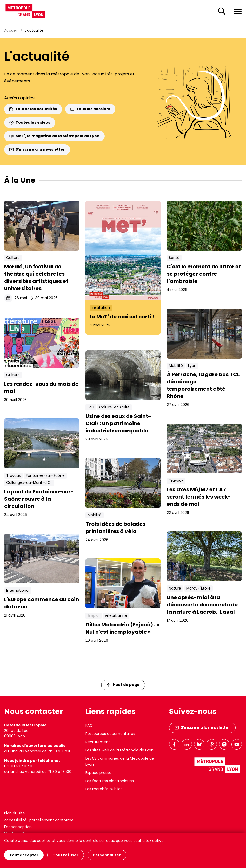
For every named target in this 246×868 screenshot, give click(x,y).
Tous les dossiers (90, 109)
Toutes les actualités (33, 109)
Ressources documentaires (110, 734)
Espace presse (98, 773)
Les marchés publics (104, 789)
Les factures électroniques (110, 781)
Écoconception (18, 827)
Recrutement (98, 742)
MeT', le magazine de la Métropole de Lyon (54, 136)
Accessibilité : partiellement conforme (39, 820)
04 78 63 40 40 (18, 766)
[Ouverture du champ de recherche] (222, 11)
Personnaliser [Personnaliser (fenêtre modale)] (107, 855)
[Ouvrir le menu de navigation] (238, 11)
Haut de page (123, 685)
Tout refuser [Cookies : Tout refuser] (66, 855)
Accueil (11, 30)
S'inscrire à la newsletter (37, 149)
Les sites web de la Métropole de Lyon (119, 750)
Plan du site (15, 813)
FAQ (89, 725)
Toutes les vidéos (30, 122)
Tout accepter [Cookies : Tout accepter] (24, 855)
